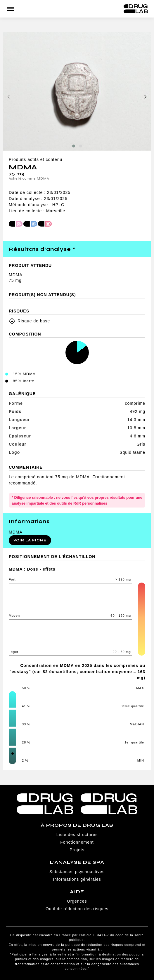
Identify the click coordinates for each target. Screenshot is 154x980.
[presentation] (9, 97)
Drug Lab (136, 9)
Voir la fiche (30, 540)
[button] (74, 146)
